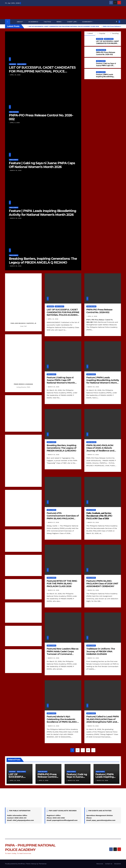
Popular (102, 33)
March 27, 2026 (93, 455)
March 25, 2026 (93, 522)
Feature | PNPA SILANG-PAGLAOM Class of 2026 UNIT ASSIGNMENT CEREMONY (102, 584)
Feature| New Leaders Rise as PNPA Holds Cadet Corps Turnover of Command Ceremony (63, 653)
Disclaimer (118, 864)
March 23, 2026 (54, 658)
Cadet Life (72, 22)
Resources (100, 864)
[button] (116, 22)
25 (88, 750)
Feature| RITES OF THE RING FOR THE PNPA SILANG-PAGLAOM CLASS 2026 (62, 584)
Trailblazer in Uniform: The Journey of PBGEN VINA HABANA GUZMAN (101, 651)
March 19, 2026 (93, 726)
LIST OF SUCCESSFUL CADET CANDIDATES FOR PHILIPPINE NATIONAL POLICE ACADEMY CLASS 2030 (42, 71)
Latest (90, 33)
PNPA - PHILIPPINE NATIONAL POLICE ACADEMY (63, 11)
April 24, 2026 (15, 75)
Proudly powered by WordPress (15, 864)
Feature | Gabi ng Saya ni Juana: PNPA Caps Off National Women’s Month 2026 (42, 165)
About (20, 22)
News (59, 22)
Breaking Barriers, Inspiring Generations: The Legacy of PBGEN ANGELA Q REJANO (43, 261)
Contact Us (109, 864)
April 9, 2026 (15, 123)
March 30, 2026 (16, 170)
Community (87, 22)
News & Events (22, 64)
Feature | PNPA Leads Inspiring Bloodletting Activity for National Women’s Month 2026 (42, 213)
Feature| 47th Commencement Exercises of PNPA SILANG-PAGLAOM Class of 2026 (63, 517)
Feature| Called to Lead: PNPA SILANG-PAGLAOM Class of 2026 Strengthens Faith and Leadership (103, 721)
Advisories (13, 64)
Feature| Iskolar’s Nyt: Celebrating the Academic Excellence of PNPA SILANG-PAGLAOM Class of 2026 (62, 721)
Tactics (48, 22)
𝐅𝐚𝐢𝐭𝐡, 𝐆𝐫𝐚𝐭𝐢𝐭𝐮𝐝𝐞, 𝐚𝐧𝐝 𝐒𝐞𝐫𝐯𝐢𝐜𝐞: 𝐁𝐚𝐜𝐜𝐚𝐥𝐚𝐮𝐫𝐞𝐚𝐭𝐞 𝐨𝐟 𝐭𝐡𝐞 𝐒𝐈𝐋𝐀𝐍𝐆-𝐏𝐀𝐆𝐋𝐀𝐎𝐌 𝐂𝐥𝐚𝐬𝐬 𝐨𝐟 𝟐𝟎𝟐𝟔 (99, 516)
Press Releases (14, 112)
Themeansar (43, 864)
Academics (34, 22)
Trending (114, 33)
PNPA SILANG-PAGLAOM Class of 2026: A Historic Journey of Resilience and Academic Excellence (100, 449)
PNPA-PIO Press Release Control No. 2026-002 (41, 117)
